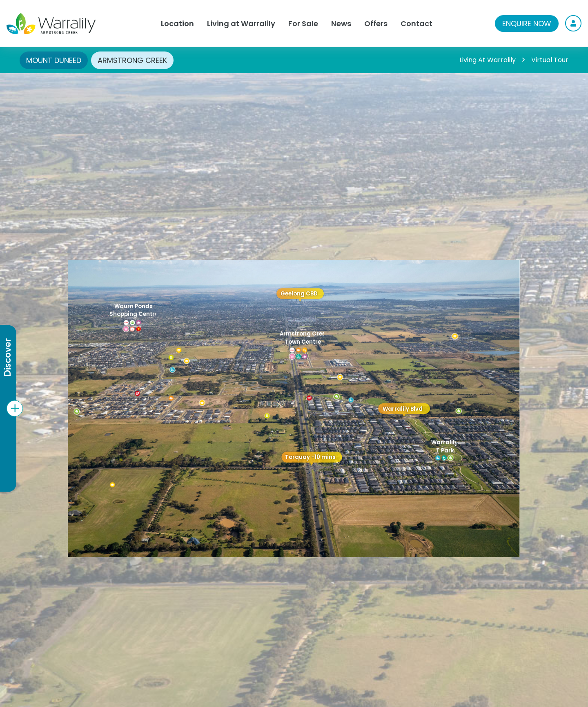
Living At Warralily (488, 60)
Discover (7, 358)
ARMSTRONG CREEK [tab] (132, 60)
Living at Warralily (241, 23)
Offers (376, 23)
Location (177, 23)
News (341, 23)
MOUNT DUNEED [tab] (54, 60)
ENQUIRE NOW (527, 23)
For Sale (303, 23)
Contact (416, 23)
